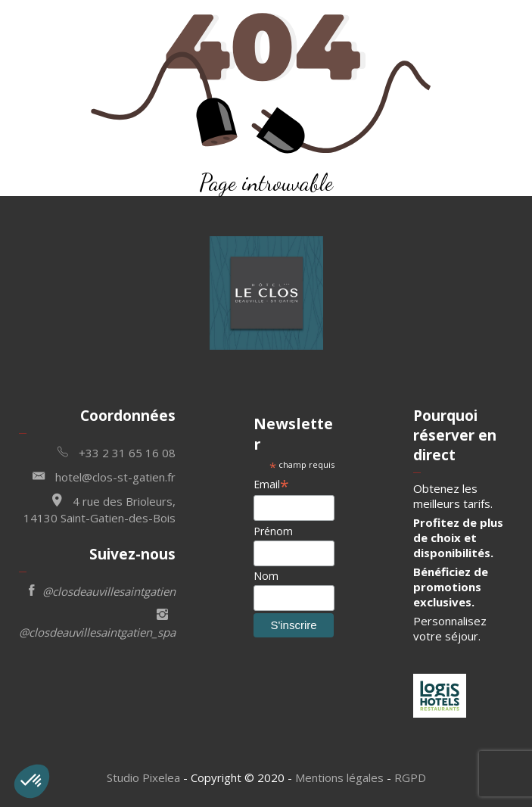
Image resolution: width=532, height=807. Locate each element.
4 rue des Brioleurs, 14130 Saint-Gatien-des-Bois (100, 508)
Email (271, 484)
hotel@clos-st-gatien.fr (104, 476)
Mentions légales (339, 777)
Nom (266, 576)
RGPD (410, 777)
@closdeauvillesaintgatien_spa (97, 622)
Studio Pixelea (143, 777)
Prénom (273, 531)
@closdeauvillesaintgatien (102, 590)
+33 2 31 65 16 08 (117, 452)
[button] (32, 781)
